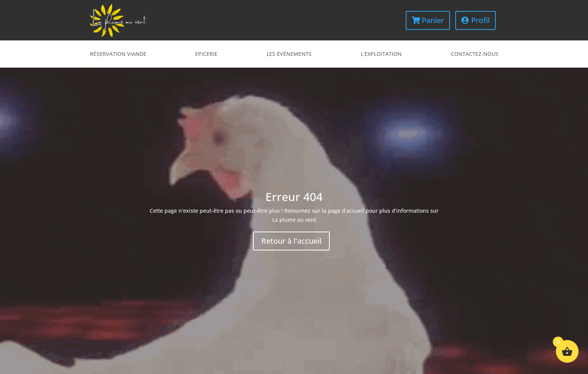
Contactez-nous (475, 54)
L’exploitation (381, 54)
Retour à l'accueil (291, 241)
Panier (433, 20)
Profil (480, 20)
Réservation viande (118, 54)
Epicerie (206, 54)
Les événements (289, 54)
